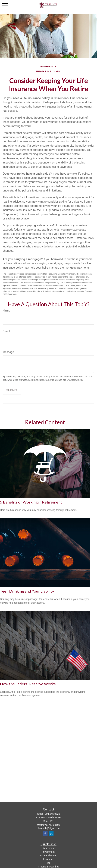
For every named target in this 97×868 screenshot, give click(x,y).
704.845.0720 (52, 814)
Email (6, 331)
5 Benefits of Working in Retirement (31, 502)
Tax (49, 863)
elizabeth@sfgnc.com (48, 828)
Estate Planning (48, 856)
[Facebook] (45, 834)
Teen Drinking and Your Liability (27, 591)
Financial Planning (48, 867)
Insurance (48, 859)
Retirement (48, 848)
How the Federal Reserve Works (28, 684)
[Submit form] (12, 390)
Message (8, 352)
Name (6, 311)
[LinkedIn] (51, 834)
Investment (48, 852)
